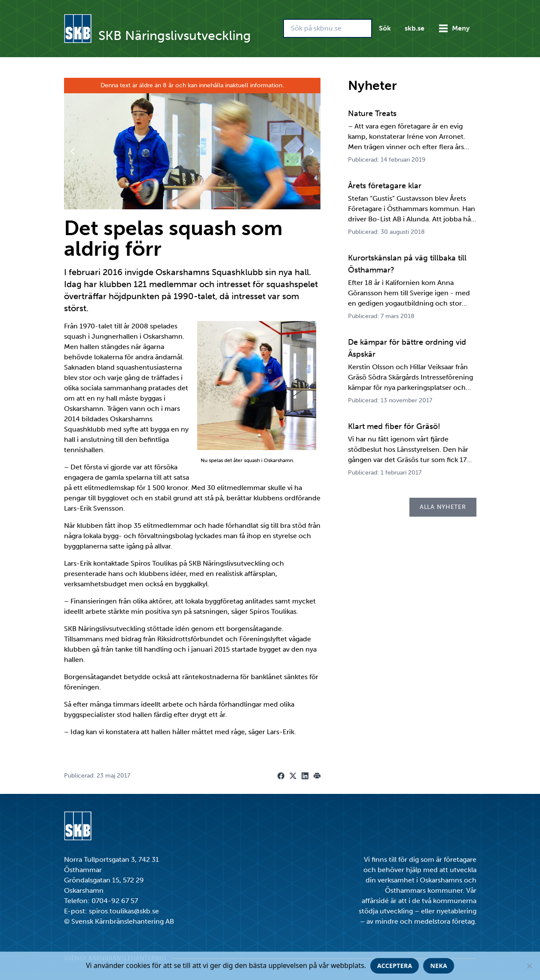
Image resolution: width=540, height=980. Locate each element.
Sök (385, 28)
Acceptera (395, 966)
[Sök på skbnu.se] (328, 28)
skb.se (415, 28)
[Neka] (529, 966)
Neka (439, 966)
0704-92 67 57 (115, 901)
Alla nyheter (443, 507)
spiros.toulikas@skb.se (124, 911)
